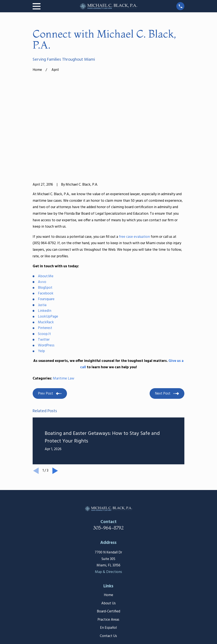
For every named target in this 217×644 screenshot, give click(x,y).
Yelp (41, 286)
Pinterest (45, 262)
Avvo (42, 216)
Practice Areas (108, 554)
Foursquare (46, 234)
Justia (42, 239)
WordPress (46, 280)
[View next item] (55, 405)
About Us (108, 538)
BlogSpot (45, 222)
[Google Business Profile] (114, 593)
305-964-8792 (108, 462)
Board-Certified (108, 546)
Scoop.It (44, 268)
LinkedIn (45, 245)
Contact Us (108, 570)
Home (108, 530)
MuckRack (46, 257)
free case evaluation (134, 171)
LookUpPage (48, 251)
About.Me (46, 211)
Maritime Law (64, 313)
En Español (108, 562)
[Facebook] (104, 593)
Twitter (44, 274)
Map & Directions (108, 506)
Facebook (46, 228)
